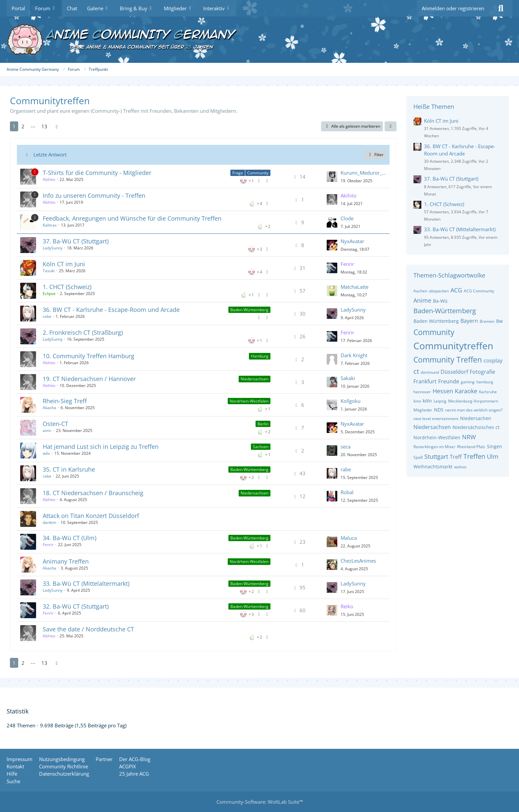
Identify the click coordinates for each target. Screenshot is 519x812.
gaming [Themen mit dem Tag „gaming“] (468, 382)
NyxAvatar (352, 241)
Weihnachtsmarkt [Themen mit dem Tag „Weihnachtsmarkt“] (433, 467)
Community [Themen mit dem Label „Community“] (258, 173)
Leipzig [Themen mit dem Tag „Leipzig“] (440, 401)
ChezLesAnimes (358, 561)
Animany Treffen (66, 561)
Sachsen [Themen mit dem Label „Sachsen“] (261, 447)
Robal (347, 492)
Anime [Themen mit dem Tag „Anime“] (422, 300)
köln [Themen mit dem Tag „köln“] (427, 401)
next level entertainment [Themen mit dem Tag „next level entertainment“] (436, 419)
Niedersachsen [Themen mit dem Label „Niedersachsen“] (255, 379)
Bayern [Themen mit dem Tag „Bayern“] (469, 321)
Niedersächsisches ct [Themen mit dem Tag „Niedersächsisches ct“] (476, 427)
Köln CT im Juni (64, 264)
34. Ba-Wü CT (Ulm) (70, 538)
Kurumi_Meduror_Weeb (363, 173)
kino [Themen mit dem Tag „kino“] (417, 401)
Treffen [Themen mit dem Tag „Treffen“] (474, 456)
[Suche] (501, 8)
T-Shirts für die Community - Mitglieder (97, 173)
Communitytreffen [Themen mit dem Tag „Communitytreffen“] (453, 346)
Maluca (349, 538)
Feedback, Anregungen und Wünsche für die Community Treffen (132, 218)
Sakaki (348, 378)
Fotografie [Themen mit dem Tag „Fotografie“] (482, 372)
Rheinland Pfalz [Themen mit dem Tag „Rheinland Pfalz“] (471, 447)
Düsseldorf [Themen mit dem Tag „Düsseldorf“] (454, 372)
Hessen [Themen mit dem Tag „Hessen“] (443, 391)
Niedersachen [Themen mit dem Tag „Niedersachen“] (476, 418)
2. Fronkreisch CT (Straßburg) (83, 332)
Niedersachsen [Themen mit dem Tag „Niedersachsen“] (432, 427)
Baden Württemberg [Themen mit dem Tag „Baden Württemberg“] (436, 321)
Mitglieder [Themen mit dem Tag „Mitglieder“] (423, 410)
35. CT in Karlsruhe (69, 469)
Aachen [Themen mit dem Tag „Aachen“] (420, 291)
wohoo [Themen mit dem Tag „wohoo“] (460, 467)
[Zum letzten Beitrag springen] (332, 177)
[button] (391, 126)
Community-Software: (260, 802)
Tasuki (49, 271)
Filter (375, 155)
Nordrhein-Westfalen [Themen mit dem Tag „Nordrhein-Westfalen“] (437, 437)
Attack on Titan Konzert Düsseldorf (91, 516)
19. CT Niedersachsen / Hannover (89, 379)
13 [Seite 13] (44, 126)
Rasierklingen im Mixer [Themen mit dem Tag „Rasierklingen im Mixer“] (434, 447)
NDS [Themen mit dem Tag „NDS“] (439, 410)
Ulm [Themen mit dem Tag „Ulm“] (493, 456)
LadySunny (53, 248)
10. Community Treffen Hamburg (89, 356)
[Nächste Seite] (57, 126)
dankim (49, 522)
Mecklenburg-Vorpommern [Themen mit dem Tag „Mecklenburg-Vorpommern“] (473, 401)
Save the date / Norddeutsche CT (88, 629)
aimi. (47, 430)
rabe (47, 316)
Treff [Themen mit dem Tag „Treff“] (456, 457)
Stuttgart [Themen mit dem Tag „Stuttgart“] (436, 456)
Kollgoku (351, 401)
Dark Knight (354, 355)
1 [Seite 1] (14, 126)
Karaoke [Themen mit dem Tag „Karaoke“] (466, 391)
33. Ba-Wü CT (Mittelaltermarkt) (86, 583)
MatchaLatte (354, 287)
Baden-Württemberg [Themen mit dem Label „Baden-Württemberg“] (249, 310)
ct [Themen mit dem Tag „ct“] (416, 371)
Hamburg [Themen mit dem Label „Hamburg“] (260, 356)
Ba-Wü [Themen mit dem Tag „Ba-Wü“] (440, 301)
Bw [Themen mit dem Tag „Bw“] (499, 321)
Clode (347, 218)
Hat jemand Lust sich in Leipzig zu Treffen (101, 447)
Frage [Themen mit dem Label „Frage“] (238, 173)
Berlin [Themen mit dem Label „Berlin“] (263, 424)
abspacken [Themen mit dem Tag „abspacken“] (439, 291)
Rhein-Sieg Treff (65, 401)
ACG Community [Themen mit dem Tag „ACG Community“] (479, 291)
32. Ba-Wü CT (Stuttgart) (76, 606)
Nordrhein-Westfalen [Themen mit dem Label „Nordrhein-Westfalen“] (249, 401)
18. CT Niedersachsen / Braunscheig (93, 493)
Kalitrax (50, 225)
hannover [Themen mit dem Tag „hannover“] (422, 392)
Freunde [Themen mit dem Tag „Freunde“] (449, 381)
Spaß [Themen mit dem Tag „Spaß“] (418, 457)
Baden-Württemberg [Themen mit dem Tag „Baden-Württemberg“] (445, 311)
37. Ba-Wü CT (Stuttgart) (76, 241)
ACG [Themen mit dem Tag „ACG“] (456, 290)
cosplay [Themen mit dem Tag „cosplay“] (493, 361)
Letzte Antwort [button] (50, 154)
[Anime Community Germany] (259, 40)
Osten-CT (55, 424)
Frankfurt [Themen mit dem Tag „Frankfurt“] (425, 381)
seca (346, 447)
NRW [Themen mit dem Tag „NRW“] (469, 437)
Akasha (49, 408)
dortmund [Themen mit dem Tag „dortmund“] (430, 372)
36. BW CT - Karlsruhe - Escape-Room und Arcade (111, 310)
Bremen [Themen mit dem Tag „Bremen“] (487, 321)
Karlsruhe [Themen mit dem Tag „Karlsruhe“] (488, 392)
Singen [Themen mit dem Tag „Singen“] (495, 446)
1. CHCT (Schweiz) (67, 287)
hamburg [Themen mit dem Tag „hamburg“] (485, 382)
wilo (46, 453)
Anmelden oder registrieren (453, 8)
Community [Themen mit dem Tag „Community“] (434, 332)
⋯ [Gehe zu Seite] (33, 126)
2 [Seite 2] (23, 126)
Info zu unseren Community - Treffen (94, 195)
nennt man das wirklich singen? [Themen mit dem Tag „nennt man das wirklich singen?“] (474, 410)
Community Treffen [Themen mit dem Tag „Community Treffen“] (448, 360)
